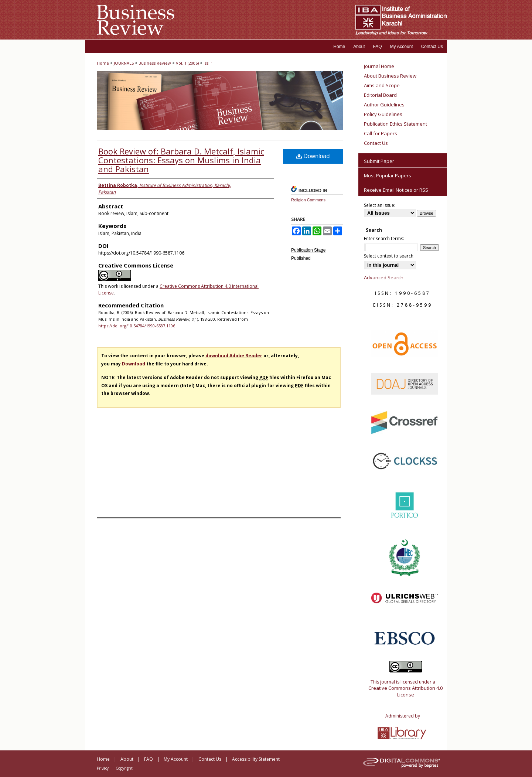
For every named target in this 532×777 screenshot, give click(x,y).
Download (313, 156)
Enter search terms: (384, 238)
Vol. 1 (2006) (187, 63)
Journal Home (379, 66)
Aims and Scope (382, 85)
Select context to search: (389, 256)
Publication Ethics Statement (395, 124)
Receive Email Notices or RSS (396, 190)
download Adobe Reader (234, 356)
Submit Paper (379, 161)
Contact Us (376, 143)
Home (103, 63)
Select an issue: (380, 205)
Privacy (103, 768)
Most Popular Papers (388, 175)
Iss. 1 (208, 63)
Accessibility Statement (256, 759)
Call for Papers (381, 133)
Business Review (155, 63)
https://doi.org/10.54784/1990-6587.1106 (137, 326)
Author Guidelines (384, 105)
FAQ (149, 759)
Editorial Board (380, 95)
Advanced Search (384, 277)
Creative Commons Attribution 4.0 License (405, 691)
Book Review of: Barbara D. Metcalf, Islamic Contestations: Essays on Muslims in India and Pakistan (181, 160)
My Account (176, 759)
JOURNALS (124, 63)
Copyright (124, 768)
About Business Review (390, 76)
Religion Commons (308, 200)
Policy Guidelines (383, 114)
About (127, 759)
